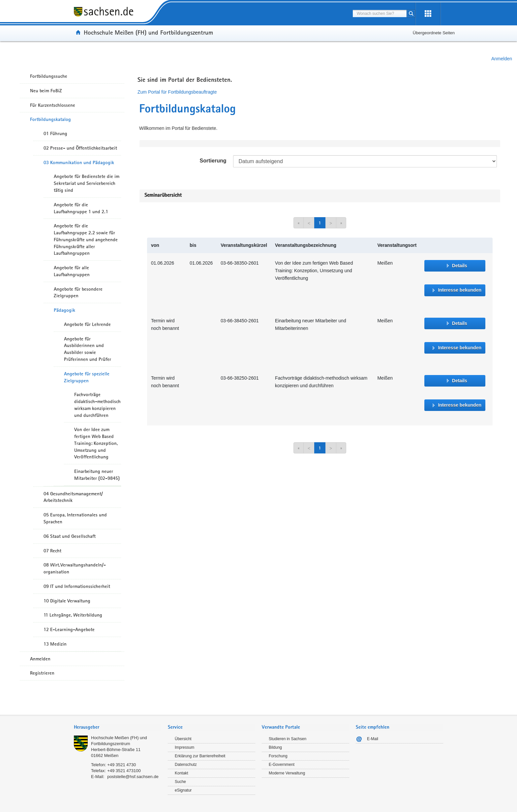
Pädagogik (64, 310)
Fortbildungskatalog (50, 119)
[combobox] (380, 14)
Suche (180, 782)
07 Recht (52, 551)
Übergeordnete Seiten (434, 33)
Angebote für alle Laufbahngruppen (72, 271)
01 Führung (55, 133)
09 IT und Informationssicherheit (77, 586)
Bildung (275, 747)
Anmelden (502, 59)
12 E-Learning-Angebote (69, 629)
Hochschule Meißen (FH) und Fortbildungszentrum (148, 32)
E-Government (282, 765)
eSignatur (183, 790)
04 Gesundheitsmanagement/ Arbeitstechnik (73, 497)
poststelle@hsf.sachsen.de (133, 777)
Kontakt (182, 773)
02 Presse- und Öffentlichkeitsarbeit (80, 148)
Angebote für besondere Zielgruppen (78, 292)
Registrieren (42, 673)
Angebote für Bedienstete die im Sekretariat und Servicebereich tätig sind (87, 183)
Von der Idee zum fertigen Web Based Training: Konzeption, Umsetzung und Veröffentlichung (96, 443)
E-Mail (373, 739)
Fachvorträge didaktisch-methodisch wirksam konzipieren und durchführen (97, 405)
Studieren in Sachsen (288, 739)
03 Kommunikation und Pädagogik (79, 162)
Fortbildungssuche (49, 76)
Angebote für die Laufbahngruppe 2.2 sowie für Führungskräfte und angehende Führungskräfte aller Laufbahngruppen (86, 239)
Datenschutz (186, 765)
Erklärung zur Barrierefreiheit (200, 756)
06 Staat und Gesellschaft (70, 536)
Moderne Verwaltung (287, 773)
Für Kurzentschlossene (53, 105)
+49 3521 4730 (122, 765)
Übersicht (183, 739)
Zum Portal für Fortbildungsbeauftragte (177, 92)
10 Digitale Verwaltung (67, 601)
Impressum (184, 747)
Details (460, 266)
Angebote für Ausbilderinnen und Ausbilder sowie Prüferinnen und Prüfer (88, 349)
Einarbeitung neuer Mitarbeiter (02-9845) (97, 475)
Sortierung (213, 161)
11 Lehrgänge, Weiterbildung (73, 615)
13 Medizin (55, 644)
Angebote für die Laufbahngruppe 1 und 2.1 (81, 208)
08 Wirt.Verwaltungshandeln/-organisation (75, 568)
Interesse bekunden (460, 290)
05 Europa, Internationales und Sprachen (75, 518)
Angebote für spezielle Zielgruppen (87, 377)
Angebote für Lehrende (87, 324)
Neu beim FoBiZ (46, 91)
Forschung (278, 756)
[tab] (118, 728)
